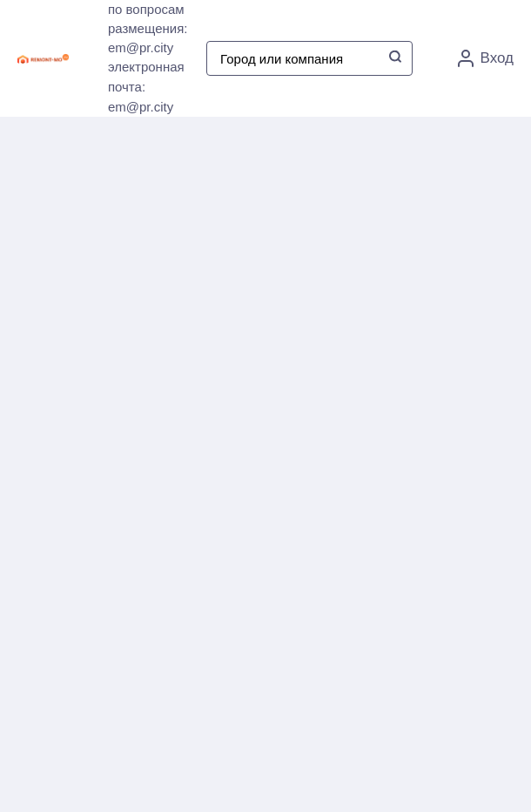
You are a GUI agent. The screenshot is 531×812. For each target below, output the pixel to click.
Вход (486, 58)
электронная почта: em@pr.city (146, 87)
